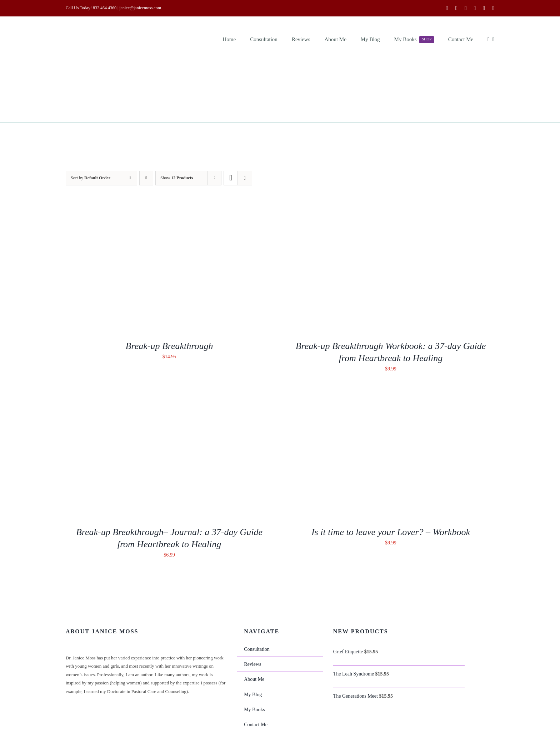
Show (177, 178)
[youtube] (466, 8)
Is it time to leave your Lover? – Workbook (391, 532)
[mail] (484, 8)
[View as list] (245, 178)
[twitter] (456, 8)
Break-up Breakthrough (169, 346)
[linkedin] (475, 8)
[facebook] (447, 8)
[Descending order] (146, 178)
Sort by (91, 178)
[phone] (493, 8)
